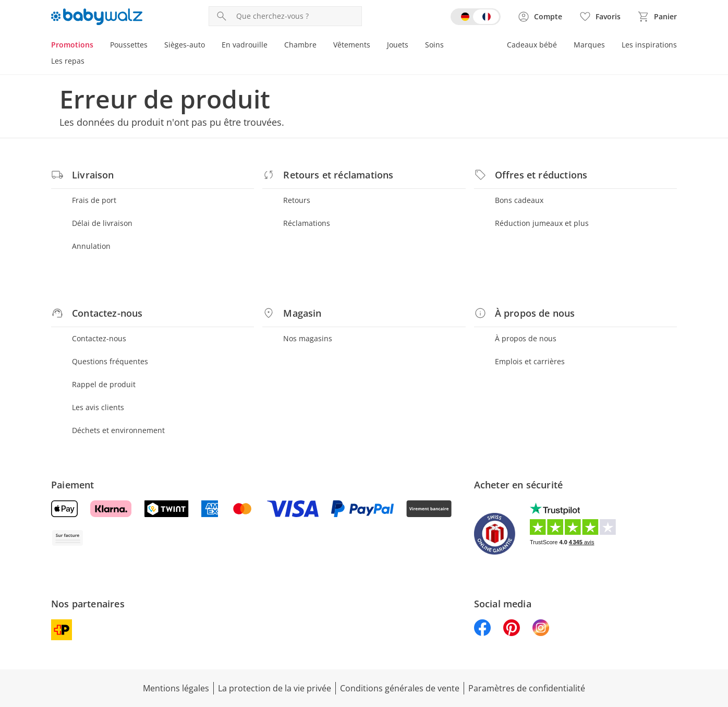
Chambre (300, 45)
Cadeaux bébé (532, 45)
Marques (589, 45)
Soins (434, 45)
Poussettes (129, 45)
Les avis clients (98, 407)
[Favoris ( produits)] (600, 17)
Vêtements (352, 45)
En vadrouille (245, 45)
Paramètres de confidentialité (527, 688)
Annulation (91, 246)
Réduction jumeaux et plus (542, 223)
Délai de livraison (102, 223)
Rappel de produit (104, 384)
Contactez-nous (99, 338)
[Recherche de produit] (297, 16)
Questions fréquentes (110, 361)
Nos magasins (308, 338)
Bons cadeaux (519, 200)
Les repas (68, 61)
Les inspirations (649, 45)
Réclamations (307, 223)
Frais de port (94, 200)
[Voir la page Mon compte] (540, 17)
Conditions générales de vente (400, 688)
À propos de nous (526, 338)
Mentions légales (176, 688)
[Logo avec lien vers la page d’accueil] (97, 17)
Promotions (72, 45)
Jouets (398, 45)
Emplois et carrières (530, 361)
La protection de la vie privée (275, 688)
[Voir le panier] (657, 17)
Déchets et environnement (118, 430)
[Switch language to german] (476, 17)
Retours (297, 200)
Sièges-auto (185, 45)
